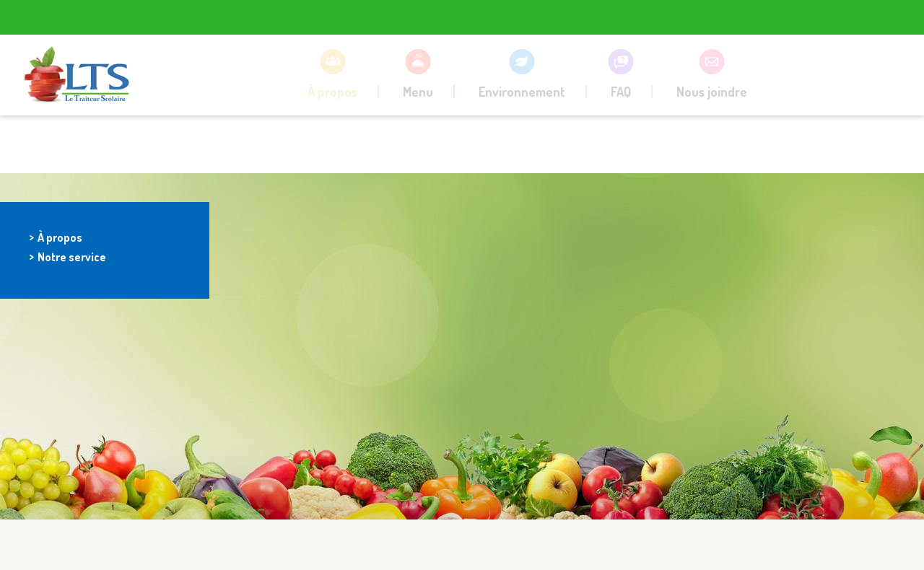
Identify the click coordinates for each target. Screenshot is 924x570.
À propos (60, 237)
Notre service (72, 256)
